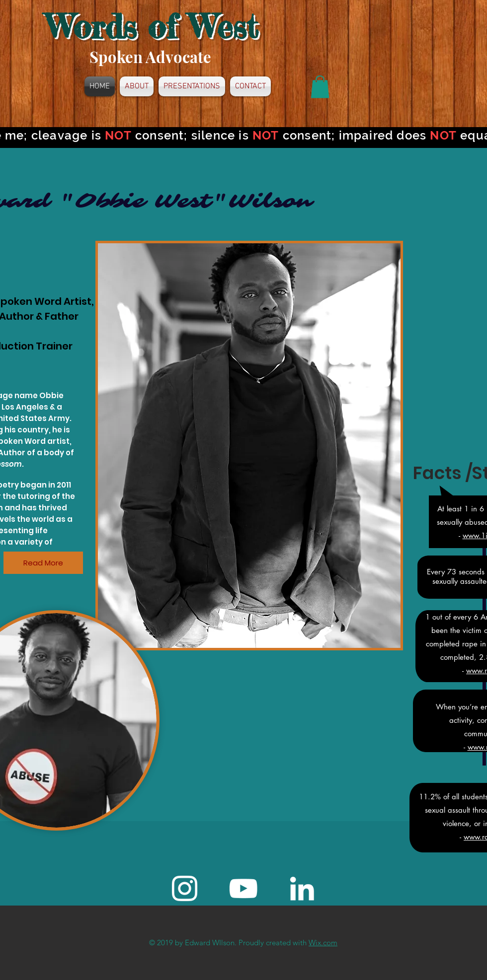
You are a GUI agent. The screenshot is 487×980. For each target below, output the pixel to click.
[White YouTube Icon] (243, 888)
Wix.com (323, 943)
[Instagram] (185, 888)
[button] (320, 87)
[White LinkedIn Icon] (302, 888)
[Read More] (43, 563)
